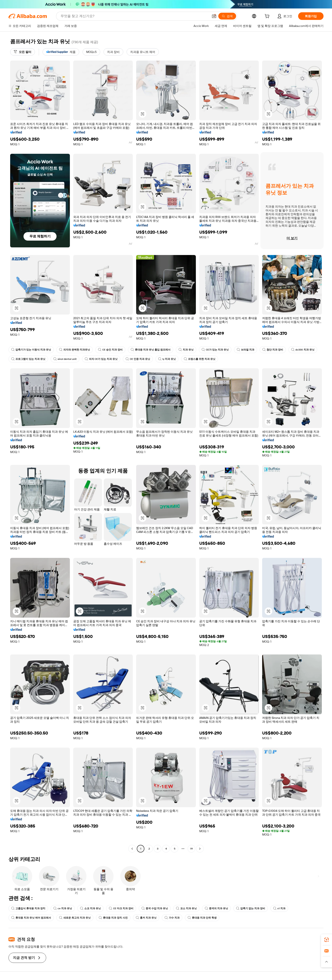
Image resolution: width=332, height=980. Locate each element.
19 (191, 849)
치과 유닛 (186, 350)
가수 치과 (172, 918)
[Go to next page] (200, 849)
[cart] (268, 17)
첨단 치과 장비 (273, 350)
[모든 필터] (23, 52)
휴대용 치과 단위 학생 (202, 918)
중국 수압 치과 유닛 (155, 908)
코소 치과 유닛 (186, 908)
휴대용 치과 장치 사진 (113, 918)
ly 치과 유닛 (167, 359)
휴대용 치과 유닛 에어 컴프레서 (31, 918)
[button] (214, 16)
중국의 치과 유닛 (216, 908)
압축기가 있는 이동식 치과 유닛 (31, 350)
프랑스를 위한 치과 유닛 (200, 359)
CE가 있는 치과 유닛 (215, 350)
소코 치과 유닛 (90, 908)
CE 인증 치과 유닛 (138, 359)
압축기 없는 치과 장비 (251, 908)
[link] (326, 940)
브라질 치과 (246, 350)
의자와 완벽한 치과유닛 (75, 350)
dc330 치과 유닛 (303, 350)
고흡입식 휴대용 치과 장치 (28, 908)
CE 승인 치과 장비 (110, 350)
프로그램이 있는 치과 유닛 (28, 359)
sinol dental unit (65, 359)
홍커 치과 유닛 (146, 918)
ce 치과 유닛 (63, 908)
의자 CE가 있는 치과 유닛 (101, 359)
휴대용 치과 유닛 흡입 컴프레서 (151, 350)
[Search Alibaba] (134, 16)
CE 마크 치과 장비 (121, 908)
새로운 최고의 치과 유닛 (75, 918)
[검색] (227, 16)
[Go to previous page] (132, 849)
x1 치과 (279, 908)
